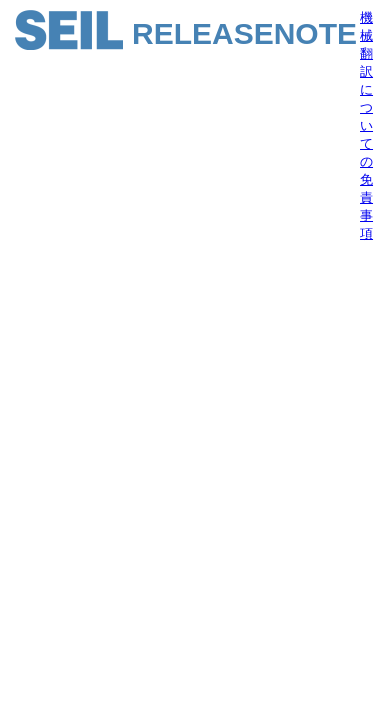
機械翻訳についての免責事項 (366, 125)
